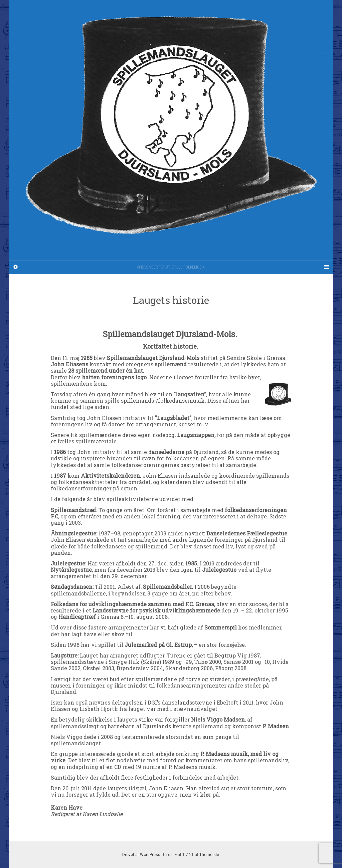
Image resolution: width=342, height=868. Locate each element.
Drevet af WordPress (141, 855)
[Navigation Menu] (326, 267)
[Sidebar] (16, 267)
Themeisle (209, 855)
